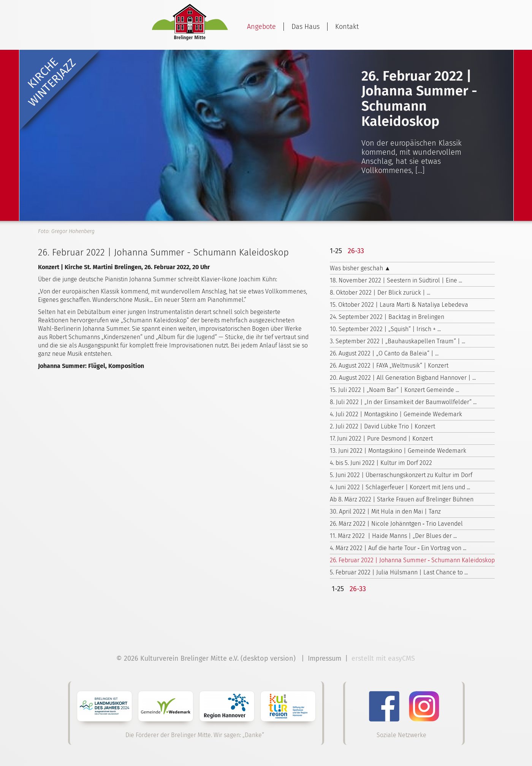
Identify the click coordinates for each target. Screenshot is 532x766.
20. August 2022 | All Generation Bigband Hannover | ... (403, 378)
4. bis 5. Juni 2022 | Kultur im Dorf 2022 (381, 463)
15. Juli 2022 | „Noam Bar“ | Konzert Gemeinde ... (394, 390)
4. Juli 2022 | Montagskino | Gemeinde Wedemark (396, 414)
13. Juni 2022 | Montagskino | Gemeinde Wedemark (398, 451)
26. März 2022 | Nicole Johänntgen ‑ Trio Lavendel (396, 524)
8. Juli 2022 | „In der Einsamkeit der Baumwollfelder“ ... (403, 402)
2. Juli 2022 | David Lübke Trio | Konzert (382, 426)
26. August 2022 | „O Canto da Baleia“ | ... (384, 353)
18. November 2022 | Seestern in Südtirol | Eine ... (396, 280)
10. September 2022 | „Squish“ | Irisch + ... (385, 329)
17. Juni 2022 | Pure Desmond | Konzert (381, 439)
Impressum (325, 658)
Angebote (261, 27)
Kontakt (347, 27)
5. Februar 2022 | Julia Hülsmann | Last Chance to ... (399, 572)
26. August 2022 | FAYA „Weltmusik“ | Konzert (389, 366)
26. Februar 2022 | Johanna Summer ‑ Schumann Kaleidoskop (412, 560)
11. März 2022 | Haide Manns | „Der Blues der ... (393, 536)
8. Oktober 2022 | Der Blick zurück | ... (380, 293)
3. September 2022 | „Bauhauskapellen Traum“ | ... (397, 341)
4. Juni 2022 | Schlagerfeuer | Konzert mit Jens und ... (400, 487)
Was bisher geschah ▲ (360, 268)
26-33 (356, 251)
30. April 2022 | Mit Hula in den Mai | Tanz (385, 511)
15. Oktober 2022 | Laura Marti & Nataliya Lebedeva (399, 305)
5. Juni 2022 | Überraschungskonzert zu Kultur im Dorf (401, 475)
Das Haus (306, 27)
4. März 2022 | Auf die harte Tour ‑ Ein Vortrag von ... (398, 548)
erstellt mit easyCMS (384, 658)
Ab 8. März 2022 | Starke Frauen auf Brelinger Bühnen (402, 499)
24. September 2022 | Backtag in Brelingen (387, 317)
